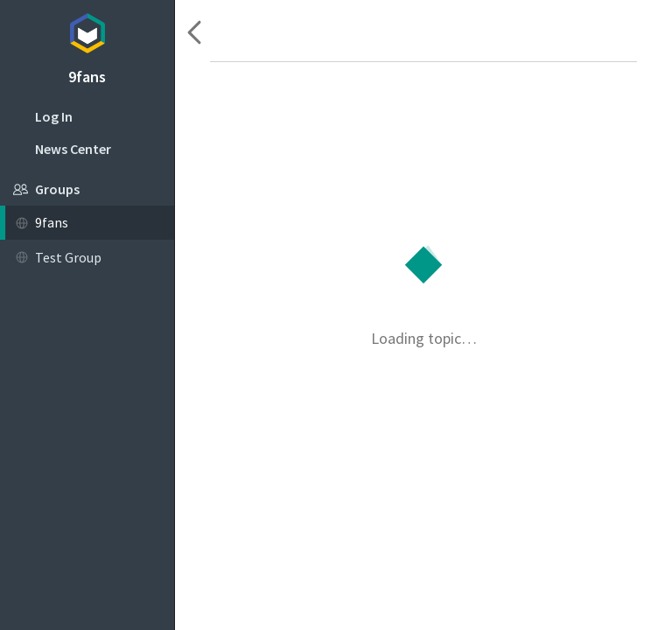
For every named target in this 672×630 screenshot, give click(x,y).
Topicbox (87, 31)
